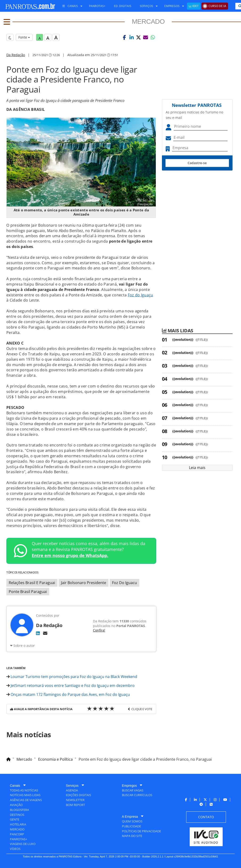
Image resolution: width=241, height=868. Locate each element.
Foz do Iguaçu (141, 295)
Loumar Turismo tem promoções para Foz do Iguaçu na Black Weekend (72, 677)
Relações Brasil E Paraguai (32, 583)
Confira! (99, 630)
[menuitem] (71, 6)
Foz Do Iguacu (125, 583)
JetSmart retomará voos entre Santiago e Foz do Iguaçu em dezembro (70, 686)
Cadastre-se (197, 163)
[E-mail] (45, 633)
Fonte (24, 37)
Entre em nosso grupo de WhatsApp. (70, 555)
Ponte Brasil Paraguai (28, 592)
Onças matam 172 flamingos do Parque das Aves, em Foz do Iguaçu (68, 694)
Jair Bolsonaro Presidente (84, 583)
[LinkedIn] (38, 633)
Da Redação (16, 55)
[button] (125, 37)
